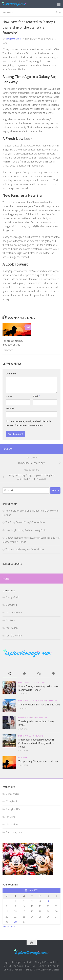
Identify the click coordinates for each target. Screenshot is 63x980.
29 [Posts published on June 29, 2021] (15, 922)
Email (36, 396)
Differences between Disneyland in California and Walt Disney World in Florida (37, 743)
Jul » (13, 926)
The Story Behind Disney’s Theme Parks (25, 522)
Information (12, 628)
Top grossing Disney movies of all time (25, 549)
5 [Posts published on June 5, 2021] (48, 901)
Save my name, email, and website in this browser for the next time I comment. (29, 423)
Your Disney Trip (14, 636)
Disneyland (11, 605)
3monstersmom (13, 39)
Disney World (12, 597)
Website (10, 408)
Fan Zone (8, 12)
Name (10, 396)
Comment (11, 374)
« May (6, 926)
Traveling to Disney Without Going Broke (26, 530)
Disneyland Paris (14, 612)
